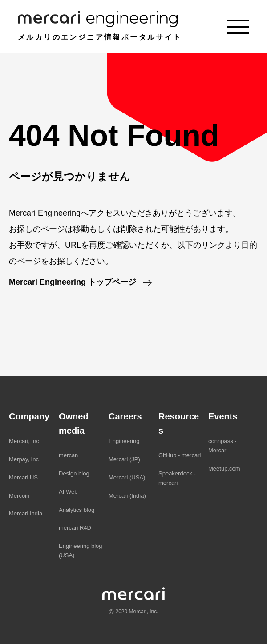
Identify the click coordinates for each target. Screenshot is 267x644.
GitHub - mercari (180, 455)
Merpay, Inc (24, 459)
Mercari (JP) (124, 459)
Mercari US (23, 477)
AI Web (68, 492)
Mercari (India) (127, 496)
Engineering (124, 441)
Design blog (74, 473)
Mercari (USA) (127, 477)
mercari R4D (75, 528)
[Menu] (238, 27)
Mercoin (19, 496)
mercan (68, 455)
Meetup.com (224, 469)
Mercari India (26, 513)
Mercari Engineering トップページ (73, 282)
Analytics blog (77, 510)
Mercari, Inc (24, 441)
